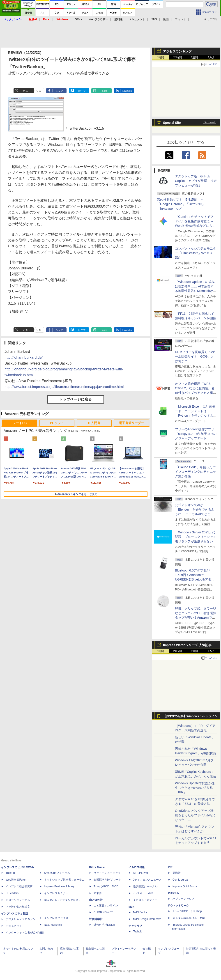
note (105, 91)
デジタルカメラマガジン (21, 919)
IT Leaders (12, 893)
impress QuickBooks (185, 886)
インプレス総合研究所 (19, 886)
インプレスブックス (56, 918)
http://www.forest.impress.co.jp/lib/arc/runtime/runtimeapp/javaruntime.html (64, 387)
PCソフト (57, 423)
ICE (170, 867)
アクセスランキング (177, 51)
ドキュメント (137, 19)
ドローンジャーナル (18, 900)
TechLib (138, 932)
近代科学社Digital (104, 925)
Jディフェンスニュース (147, 880)
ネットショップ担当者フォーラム (64, 880)
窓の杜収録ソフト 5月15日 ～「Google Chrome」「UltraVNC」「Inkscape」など (181, 204)
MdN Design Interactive (147, 919)
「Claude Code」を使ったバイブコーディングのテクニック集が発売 (196, 472)
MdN (131, 907)
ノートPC (20, 423)
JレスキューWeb (143, 893)
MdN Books (140, 912)
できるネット (14, 926)
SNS (154, 19)
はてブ (82, 91)
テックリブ (135, 926)
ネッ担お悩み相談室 (18, 907)
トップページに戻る (76, 399)
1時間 (161, 57)
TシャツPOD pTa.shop (187, 911)
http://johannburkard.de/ (24, 357)
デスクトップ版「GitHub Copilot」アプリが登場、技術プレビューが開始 (196, 181)
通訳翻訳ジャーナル (145, 886)
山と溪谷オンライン (106, 906)
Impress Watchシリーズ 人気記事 (187, 645)
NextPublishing (53, 925)
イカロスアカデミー (145, 900)
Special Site (172, 123)
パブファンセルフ (183, 899)
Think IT (10, 873)
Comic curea (180, 880)
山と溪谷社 (96, 900)
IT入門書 (94, 423)
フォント (180, 19)
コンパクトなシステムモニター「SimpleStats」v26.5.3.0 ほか (196, 253)
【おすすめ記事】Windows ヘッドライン (190, 716)
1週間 (195, 57)
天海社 (177, 873)
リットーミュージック (107, 873)
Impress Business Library (59, 886)
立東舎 (98, 893)
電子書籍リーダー (131, 423)
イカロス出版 (137, 867)
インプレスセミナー (56, 893)
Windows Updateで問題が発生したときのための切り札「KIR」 (195, 788)
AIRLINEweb (141, 873)
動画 (166, 19)
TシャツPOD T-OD (106, 886)
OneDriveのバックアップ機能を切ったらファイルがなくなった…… (196, 815)
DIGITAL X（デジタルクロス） (63, 900)
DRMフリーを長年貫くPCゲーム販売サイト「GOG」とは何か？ (195, 356)
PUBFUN (174, 893)
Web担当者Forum (16, 880)
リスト (40, 91)
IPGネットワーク (178, 906)
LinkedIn (127, 91)
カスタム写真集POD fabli (189, 918)
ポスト (27, 91)
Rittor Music (97, 867)
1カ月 (211, 57)
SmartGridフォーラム (57, 873)
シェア (59, 91)
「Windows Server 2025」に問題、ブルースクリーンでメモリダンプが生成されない (196, 537)
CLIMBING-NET (103, 912)
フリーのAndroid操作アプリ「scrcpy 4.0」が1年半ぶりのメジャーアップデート (196, 434)
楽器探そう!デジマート (107, 880)
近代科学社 (96, 919)
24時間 (177, 57)
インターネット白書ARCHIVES (25, 933)
